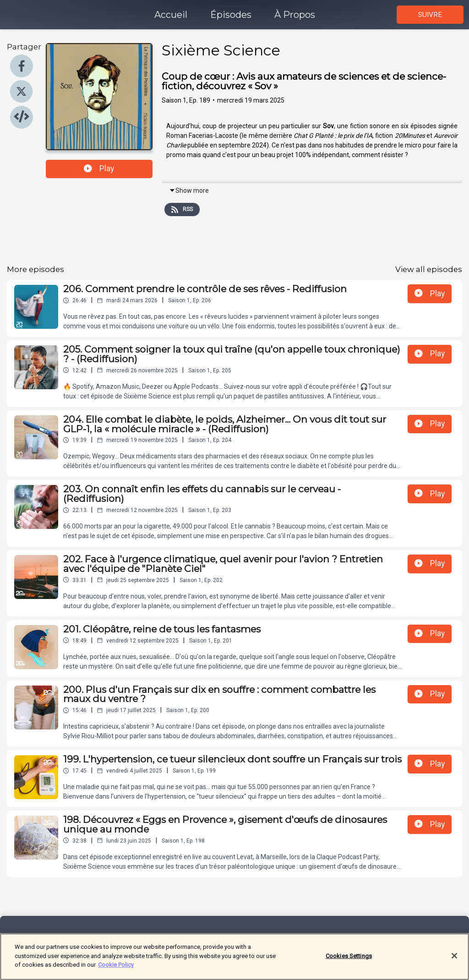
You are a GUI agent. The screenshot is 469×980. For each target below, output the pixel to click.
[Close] (454, 960)
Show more (189, 191)
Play (99, 169)
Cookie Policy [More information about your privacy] (116, 969)
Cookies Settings (349, 960)
